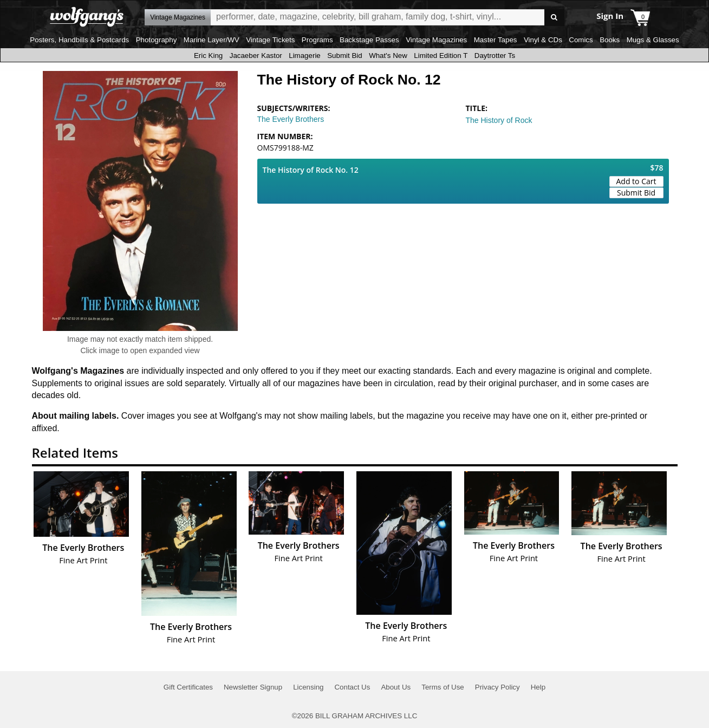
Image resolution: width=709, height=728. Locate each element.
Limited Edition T (441, 56)
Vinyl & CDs (543, 40)
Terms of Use (443, 687)
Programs (317, 40)
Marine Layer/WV (212, 40)
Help (538, 687)
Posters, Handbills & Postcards (79, 40)
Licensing (308, 687)
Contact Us (352, 687)
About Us (396, 687)
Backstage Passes (369, 40)
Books (610, 40)
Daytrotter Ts (495, 56)
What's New (388, 56)
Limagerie (305, 56)
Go (554, 18)
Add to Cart (636, 181)
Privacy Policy (497, 687)
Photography (157, 40)
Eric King (208, 56)
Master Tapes (496, 40)
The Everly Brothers (291, 119)
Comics (581, 40)
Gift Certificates (188, 687)
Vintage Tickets (270, 40)
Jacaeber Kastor (256, 56)
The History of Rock (499, 120)
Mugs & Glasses (653, 40)
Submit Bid (344, 56)
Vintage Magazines (436, 40)
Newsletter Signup (253, 687)
